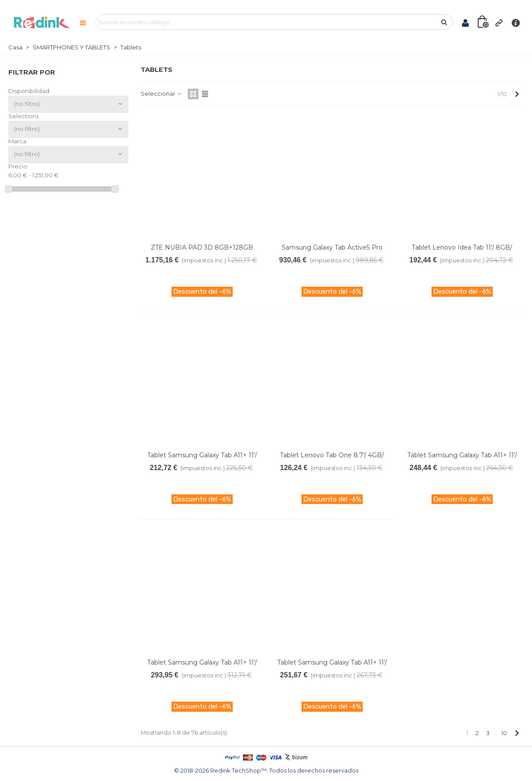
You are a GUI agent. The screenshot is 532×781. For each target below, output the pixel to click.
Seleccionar (162, 93)
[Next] (517, 94)
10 (504, 733)
